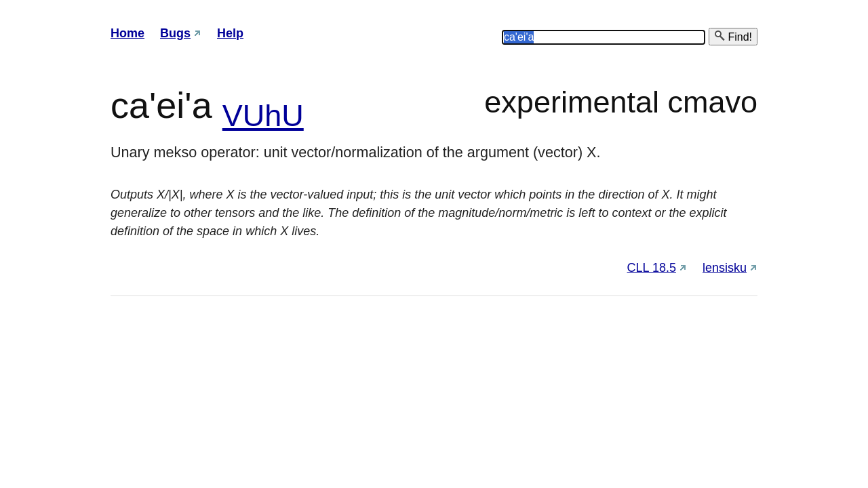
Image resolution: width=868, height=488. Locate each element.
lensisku (725, 268)
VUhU (263, 116)
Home (127, 33)
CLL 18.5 (652, 268)
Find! (733, 36)
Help (230, 33)
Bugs (175, 33)
